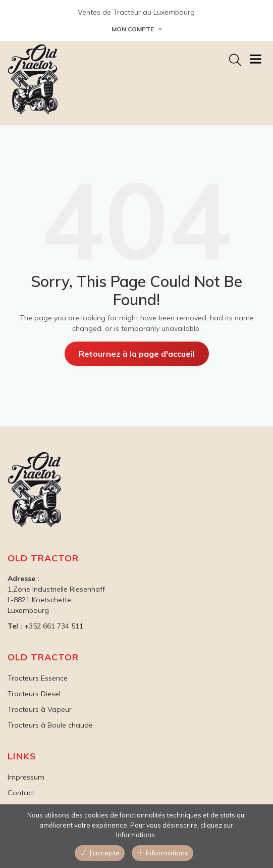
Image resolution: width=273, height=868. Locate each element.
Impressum (26, 777)
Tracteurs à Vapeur (40, 709)
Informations (162, 853)
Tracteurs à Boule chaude (50, 725)
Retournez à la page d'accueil (137, 354)
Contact (21, 793)
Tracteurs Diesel (34, 694)
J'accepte (100, 853)
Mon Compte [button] (133, 29)
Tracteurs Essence (38, 678)
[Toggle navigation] (255, 60)
